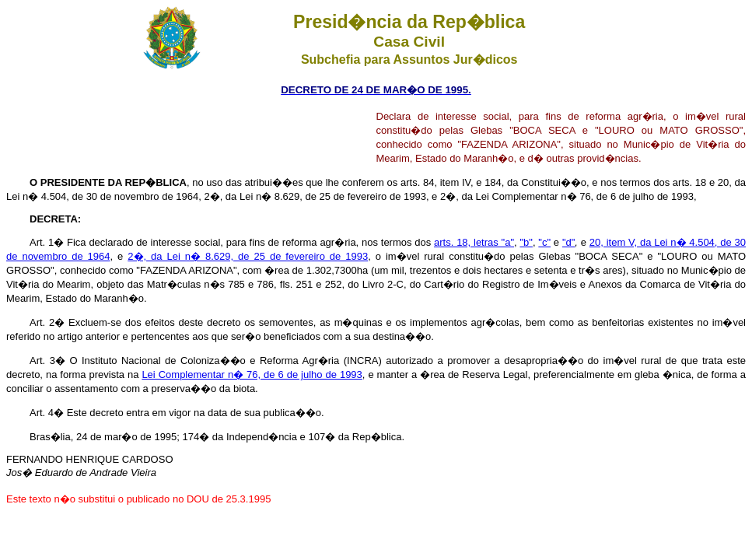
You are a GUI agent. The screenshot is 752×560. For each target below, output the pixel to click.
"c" (544, 242)
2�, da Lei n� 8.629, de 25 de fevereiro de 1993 (248, 256)
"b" (526, 242)
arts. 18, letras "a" (474, 242)
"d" (568, 242)
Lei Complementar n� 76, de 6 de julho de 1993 (252, 374)
